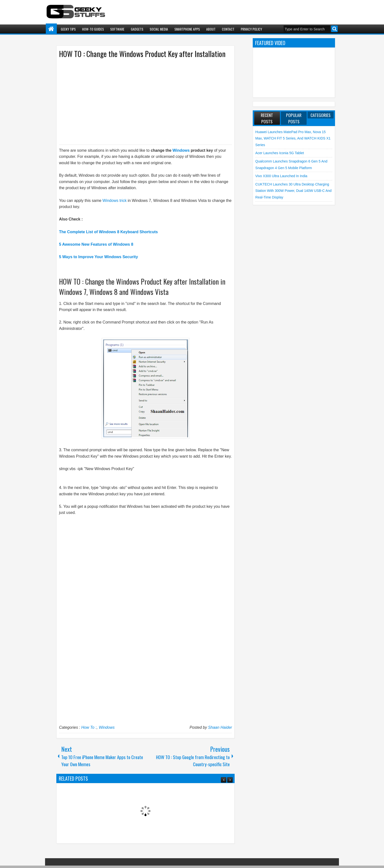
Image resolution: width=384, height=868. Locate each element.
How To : (89, 727)
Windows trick (114, 201)
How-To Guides (93, 29)
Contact (228, 29)
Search (334, 29)
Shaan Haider (220, 727)
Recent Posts (267, 118)
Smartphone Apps (187, 29)
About (211, 29)
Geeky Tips (68, 29)
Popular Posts (294, 118)
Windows (181, 150)
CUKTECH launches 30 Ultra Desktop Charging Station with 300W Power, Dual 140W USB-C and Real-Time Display (294, 191)
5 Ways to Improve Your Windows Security (98, 257)
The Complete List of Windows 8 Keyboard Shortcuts (108, 232)
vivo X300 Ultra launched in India (281, 176)
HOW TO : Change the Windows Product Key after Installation (142, 54)
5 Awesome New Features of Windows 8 (96, 244)
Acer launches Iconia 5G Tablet (280, 153)
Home (51, 29)
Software (117, 29)
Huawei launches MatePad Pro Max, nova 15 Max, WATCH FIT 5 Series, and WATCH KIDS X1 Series (293, 138)
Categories (321, 115)
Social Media (159, 29)
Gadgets (137, 29)
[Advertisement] (141, 101)
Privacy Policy (251, 29)
